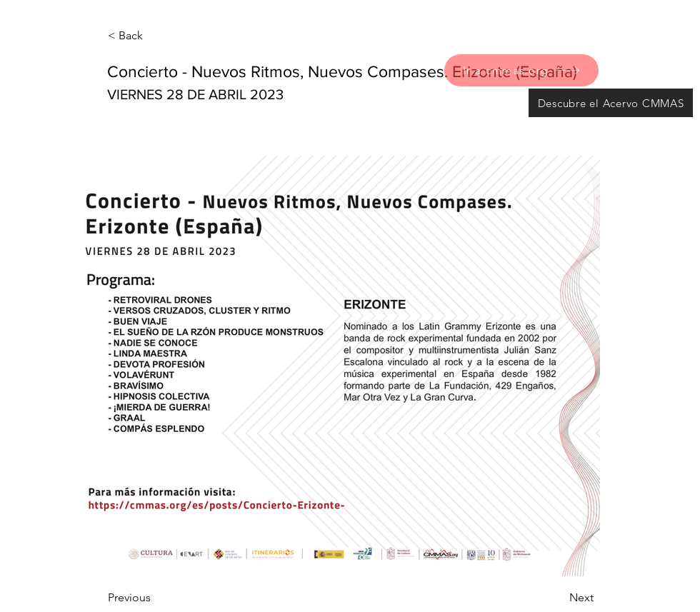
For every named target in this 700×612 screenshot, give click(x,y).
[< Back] (155, 36)
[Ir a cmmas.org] (521, 70)
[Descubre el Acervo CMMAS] (611, 103)
